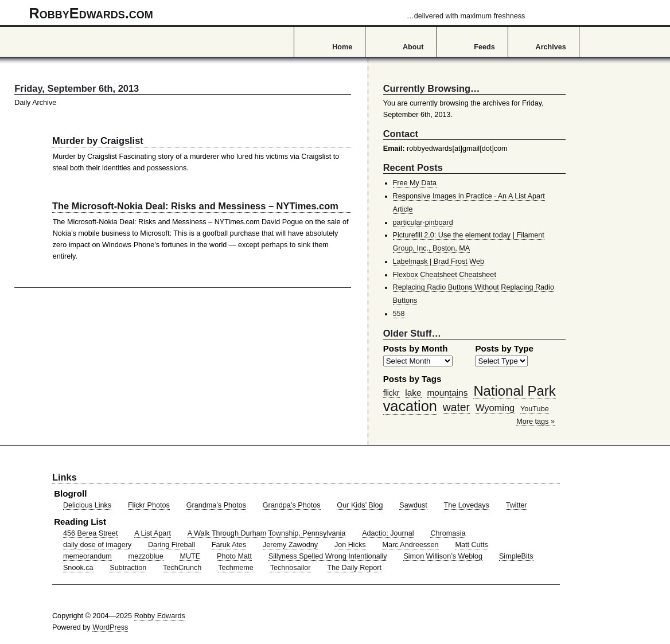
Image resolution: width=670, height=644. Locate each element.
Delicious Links (87, 505)
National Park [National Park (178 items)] (514, 391)
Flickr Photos (149, 505)
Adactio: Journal (388, 533)
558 (399, 314)
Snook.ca (78, 568)
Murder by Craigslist (98, 140)
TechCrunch (182, 568)
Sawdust (413, 505)
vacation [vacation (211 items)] (410, 406)
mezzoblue (146, 556)
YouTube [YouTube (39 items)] (535, 409)
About (413, 47)
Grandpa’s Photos (292, 505)
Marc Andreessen (410, 545)
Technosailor (291, 568)
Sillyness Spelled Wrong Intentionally (328, 556)
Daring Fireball (172, 545)
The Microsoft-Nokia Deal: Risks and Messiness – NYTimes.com (195, 206)
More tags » (535, 421)
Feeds (484, 47)
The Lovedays (467, 505)
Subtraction (128, 568)
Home (342, 47)
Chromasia (448, 533)
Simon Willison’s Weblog (443, 556)
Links (65, 477)
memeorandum (87, 556)
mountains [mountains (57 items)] (447, 393)
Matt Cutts (472, 545)
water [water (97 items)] (456, 407)
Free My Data (415, 183)
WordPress (110, 627)
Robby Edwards (160, 616)
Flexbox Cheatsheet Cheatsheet (445, 275)
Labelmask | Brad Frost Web (439, 261)
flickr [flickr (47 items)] (392, 393)
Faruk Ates (229, 545)
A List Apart (153, 533)
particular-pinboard (423, 223)
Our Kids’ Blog (360, 505)
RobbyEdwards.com (277, 13)
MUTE (190, 556)
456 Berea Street (90, 533)
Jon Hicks (350, 545)
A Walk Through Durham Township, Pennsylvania (267, 533)
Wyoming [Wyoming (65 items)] (495, 408)
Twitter (517, 505)
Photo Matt (234, 556)
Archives (551, 47)
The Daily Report (354, 568)
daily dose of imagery (97, 545)
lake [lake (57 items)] (413, 393)
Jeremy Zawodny (290, 545)
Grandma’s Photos (216, 505)
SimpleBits (516, 556)
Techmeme (236, 568)
